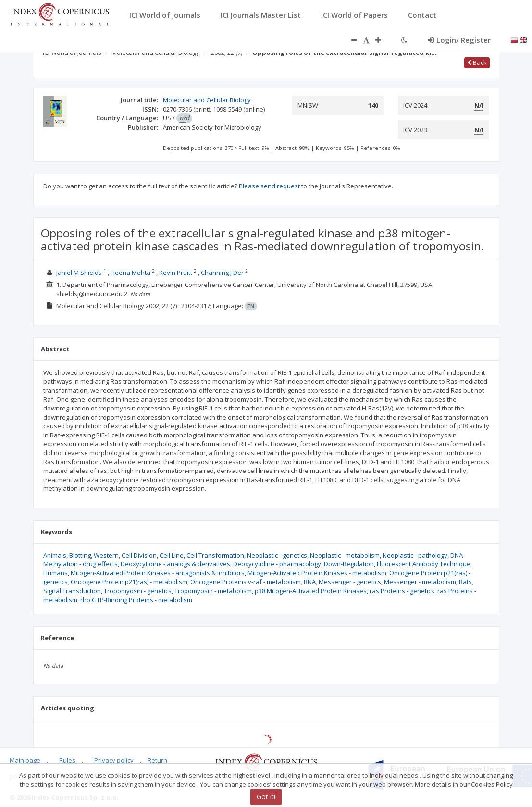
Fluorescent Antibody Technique (424, 564)
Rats (465, 582)
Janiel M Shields (79, 273)
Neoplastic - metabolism (345, 555)
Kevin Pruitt (176, 273)
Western (106, 555)
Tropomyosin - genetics (138, 591)
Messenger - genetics (350, 582)
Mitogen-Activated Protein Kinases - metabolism (317, 573)
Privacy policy (114, 760)
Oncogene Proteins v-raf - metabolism (246, 582)
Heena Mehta (130, 273)
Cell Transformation (215, 555)
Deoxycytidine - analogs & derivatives (175, 564)
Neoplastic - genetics (277, 555)
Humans (56, 573)
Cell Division (139, 555)
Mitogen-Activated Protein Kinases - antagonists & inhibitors (158, 573)
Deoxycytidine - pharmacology (277, 564)
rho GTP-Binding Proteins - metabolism (136, 600)
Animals (55, 555)
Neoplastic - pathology (415, 555)
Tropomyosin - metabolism (213, 591)
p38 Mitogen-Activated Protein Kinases (311, 591)
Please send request (269, 186)
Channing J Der (222, 273)
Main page (25, 760)
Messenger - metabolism (420, 582)
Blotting (80, 555)
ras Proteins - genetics (402, 591)
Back (477, 62)
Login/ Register (459, 40)
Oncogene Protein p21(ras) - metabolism (129, 582)
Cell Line (172, 555)
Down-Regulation (349, 564)
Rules (67, 760)
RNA (310, 582)
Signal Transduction (72, 591)
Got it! (266, 797)
